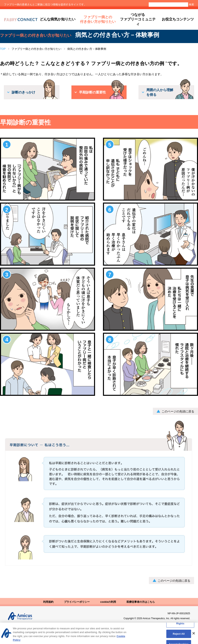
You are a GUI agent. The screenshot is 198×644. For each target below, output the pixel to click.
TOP (3, 49)
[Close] (194, 635)
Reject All (179, 636)
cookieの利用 (108, 602)
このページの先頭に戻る (178, 411)
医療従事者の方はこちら (141, 602)
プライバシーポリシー (77, 602)
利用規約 (48, 602)
